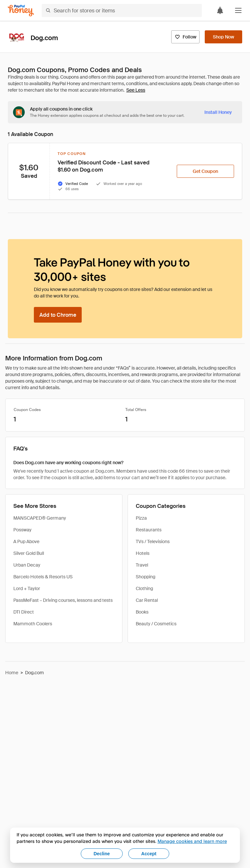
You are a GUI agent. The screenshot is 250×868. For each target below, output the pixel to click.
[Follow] (185, 37)
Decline (102, 854)
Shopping (146, 577)
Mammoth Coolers (33, 624)
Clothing (144, 588)
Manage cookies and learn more (192, 841)
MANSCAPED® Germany (40, 518)
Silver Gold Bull (29, 553)
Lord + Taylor (27, 588)
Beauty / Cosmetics (156, 624)
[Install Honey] (218, 112)
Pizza (141, 518)
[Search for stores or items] (122, 10)
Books (142, 612)
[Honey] (21, 11)
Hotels (143, 553)
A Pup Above (26, 541)
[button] (238, 10)
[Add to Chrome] (58, 315)
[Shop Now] (223, 37)
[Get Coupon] (205, 171)
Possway (22, 530)
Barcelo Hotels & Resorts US (43, 577)
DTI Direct (24, 612)
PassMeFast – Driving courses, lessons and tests (63, 600)
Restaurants (149, 530)
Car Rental (147, 600)
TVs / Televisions (153, 541)
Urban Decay (27, 565)
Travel (142, 565)
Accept (149, 854)
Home (12, 673)
